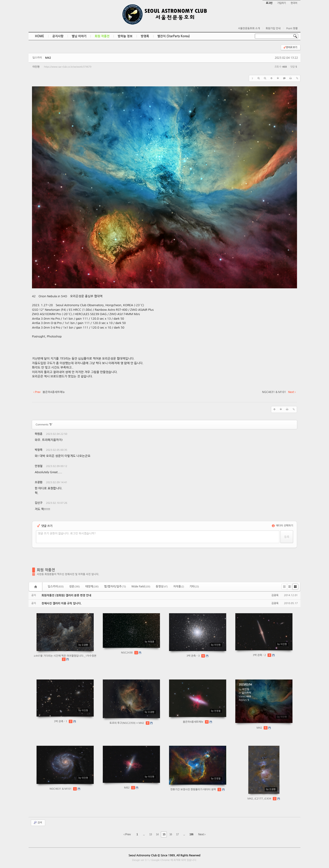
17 (177, 834)
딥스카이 (56, 587)
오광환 (39, 482)
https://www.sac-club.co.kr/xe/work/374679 (68, 67)
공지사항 (58, 36)
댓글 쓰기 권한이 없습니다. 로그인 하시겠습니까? (67, 534)
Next (202, 834)
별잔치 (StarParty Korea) (174, 36)
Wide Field (141, 587)
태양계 (92, 587)
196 (191, 834)
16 (171, 834)
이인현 (36, 67)
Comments (44, 425)
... (144, 834)
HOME (40, 36)
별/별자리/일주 (115, 587)
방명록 (145, 36)
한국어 (294, 3)
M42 (48, 58)
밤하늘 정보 (125, 36)
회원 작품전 (102, 36)
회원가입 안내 (273, 28)
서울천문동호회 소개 (249, 28)
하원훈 (39, 434)
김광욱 (275, 595)
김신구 (39, 503)
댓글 (290, 435)
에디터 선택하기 (283, 526)
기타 (194, 587)
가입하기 (281, 3)
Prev (127, 834)
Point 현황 (292, 28)
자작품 (179, 587)
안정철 (39, 466)
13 (150, 834)
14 (157, 834)
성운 (74, 587)
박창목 (39, 450)
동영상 (162, 587)
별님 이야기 (79, 36)
